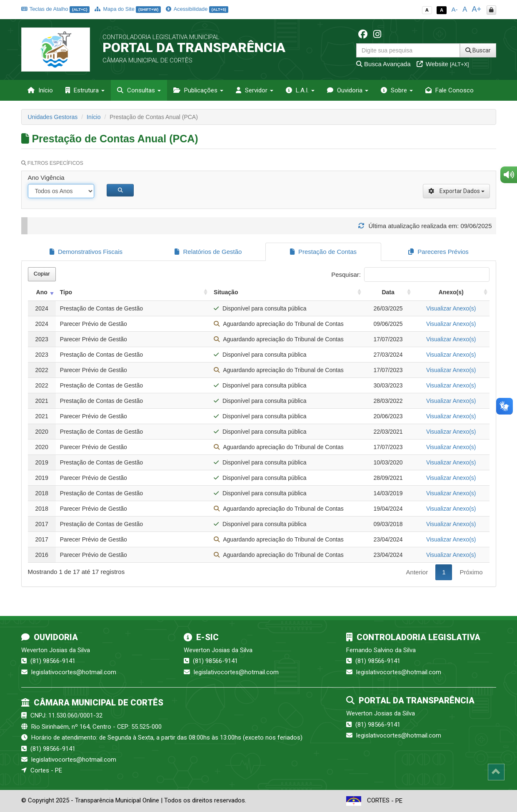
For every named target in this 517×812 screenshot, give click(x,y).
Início (40, 90)
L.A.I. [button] (300, 90)
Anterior (417, 572)
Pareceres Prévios (438, 252)
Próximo (471, 572)
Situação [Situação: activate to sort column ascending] (226, 292)
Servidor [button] (255, 90)
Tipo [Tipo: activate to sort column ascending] (66, 292)
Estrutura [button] (85, 90)
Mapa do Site (128, 9)
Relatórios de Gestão (208, 252)
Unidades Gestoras (53, 117)
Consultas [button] (139, 90)
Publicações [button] (198, 90)
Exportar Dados (456, 191)
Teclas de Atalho (56, 9)
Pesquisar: (410, 274)
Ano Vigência (46, 178)
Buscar (478, 50)
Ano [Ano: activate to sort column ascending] (42, 292)
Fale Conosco (450, 90)
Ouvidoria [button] (348, 90)
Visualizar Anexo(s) (451, 308)
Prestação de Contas (323, 252)
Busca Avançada (383, 64)
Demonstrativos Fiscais (86, 252)
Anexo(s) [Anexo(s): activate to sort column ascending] (451, 292)
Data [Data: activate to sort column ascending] (388, 292)
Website (443, 64)
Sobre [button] (397, 90)
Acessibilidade (197, 9)
